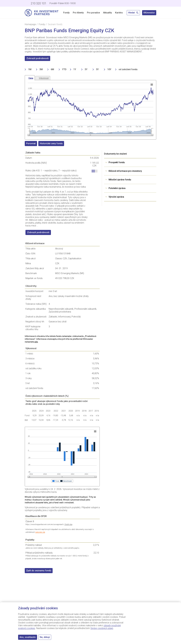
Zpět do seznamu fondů (39, 571)
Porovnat (31, 143)
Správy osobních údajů (102, 628)
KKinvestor (149, 13)
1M (30, 69)
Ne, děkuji (45, 637)
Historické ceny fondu (51, 143)
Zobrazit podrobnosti (38, 58)
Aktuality (107, 13)
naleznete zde (40, 532)
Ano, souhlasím (28, 637)
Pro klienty (78, 13)
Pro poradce (93, 13)
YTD (64, 69)
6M (52, 69)
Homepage (30, 24)
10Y (109, 69)
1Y (75, 69)
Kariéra (119, 13)
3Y (86, 69)
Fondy (66, 13)
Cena (31, 78)
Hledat (133, 13)
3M (41, 69)
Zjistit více (68, 524)
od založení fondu (128, 69)
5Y (97, 69)
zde (36, 342)
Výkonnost (44, 78)
